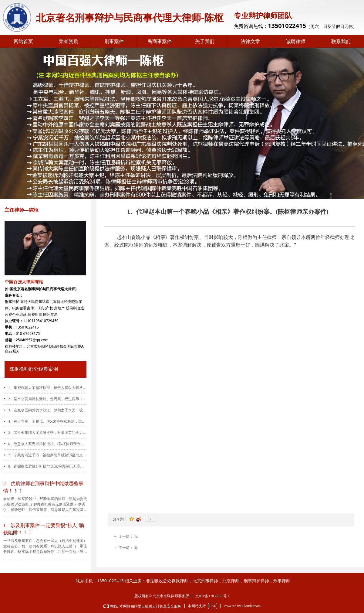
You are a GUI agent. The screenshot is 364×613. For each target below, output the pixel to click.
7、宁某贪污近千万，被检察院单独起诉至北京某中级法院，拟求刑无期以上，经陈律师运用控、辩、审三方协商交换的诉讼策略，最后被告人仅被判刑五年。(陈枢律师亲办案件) (47, 455)
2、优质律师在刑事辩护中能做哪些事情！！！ (43, 487)
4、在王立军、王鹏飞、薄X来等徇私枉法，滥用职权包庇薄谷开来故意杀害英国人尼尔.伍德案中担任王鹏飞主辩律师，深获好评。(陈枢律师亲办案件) (47, 421)
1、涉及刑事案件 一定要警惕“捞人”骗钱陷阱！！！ (44, 529)
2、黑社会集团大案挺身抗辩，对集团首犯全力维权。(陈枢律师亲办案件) (47, 433)
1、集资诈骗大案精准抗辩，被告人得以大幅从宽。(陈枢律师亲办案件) (47, 388)
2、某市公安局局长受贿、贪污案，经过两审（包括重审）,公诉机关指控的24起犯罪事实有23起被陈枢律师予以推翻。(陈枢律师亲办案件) (47, 399)
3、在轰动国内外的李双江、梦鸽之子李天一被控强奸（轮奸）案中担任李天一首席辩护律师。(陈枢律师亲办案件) (47, 410)
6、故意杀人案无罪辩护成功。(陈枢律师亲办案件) (47, 444)
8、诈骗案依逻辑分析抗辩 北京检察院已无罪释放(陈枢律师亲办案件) (47, 466)
